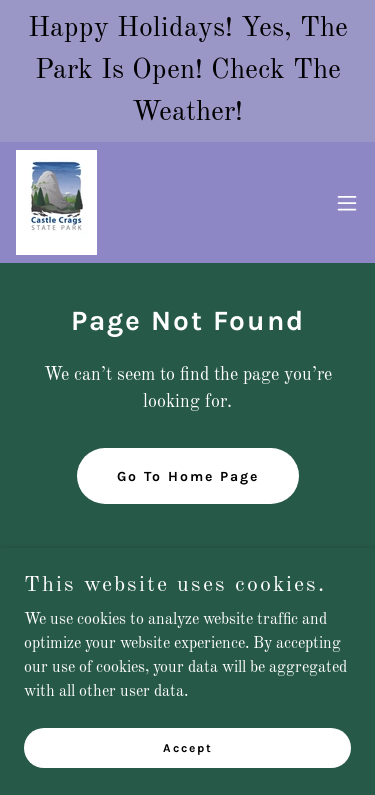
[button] (347, 203)
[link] (56, 202)
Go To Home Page (188, 476)
